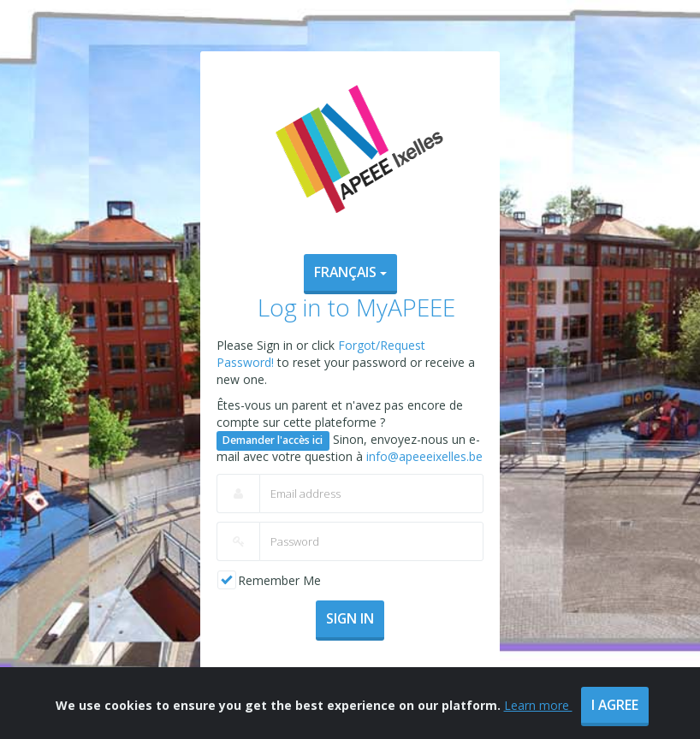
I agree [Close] (615, 716)
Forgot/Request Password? (350, 674)
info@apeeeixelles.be (424, 456)
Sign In (350, 618)
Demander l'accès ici (273, 440)
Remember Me (279, 580)
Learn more (538, 716)
